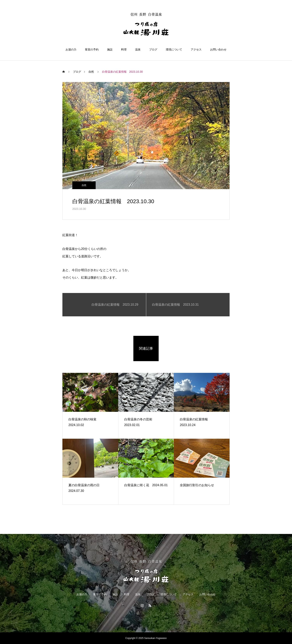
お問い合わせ (218, 49)
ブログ (153, 49)
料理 (124, 49)
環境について (174, 49)
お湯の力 (71, 49)
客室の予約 (92, 49)
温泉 (138, 49)
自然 (84, 185)
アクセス (196, 49)
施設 (110, 49)
